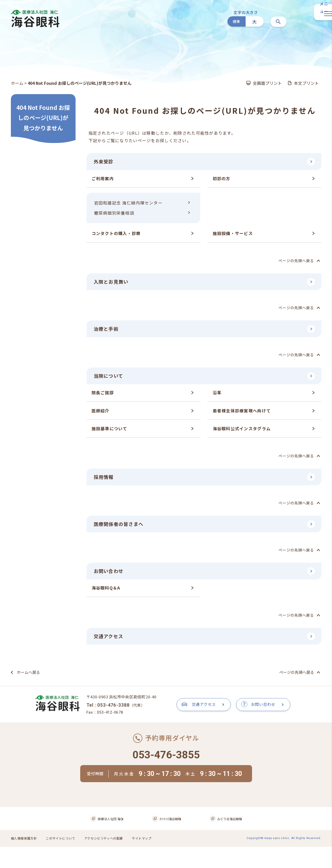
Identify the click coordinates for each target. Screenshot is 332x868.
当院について (110, 378)
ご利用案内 (103, 179)
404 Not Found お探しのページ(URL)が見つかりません (43, 118)
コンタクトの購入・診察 (116, 234)
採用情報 (105, 480)
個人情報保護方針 (25, 860)
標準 (236, 21)
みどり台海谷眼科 (221, 841)
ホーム (17, 83)
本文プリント (306, 83)
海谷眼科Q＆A (106, 593)
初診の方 (222, 179)
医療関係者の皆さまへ (121, 528)
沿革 (217, 395)
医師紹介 (101, 413)
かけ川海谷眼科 (169, 841)
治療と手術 (107, 330)
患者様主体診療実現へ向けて (242, 413)
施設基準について (109, 432)
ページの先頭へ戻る (295, 261)
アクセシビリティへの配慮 (110, 860)
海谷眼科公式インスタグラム (242, 432)
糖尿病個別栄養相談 (114, 214)
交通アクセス (110, 641)
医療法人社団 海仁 (116, 841)
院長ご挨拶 (103, 395)
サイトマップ (150, 860)
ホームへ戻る (28, 678)
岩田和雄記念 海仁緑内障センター (128, 203)
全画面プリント (267, 83)
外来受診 (105, 162)
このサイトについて (64, 860)
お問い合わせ (110, 576)
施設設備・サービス (233, 234)
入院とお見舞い (113, 282)
